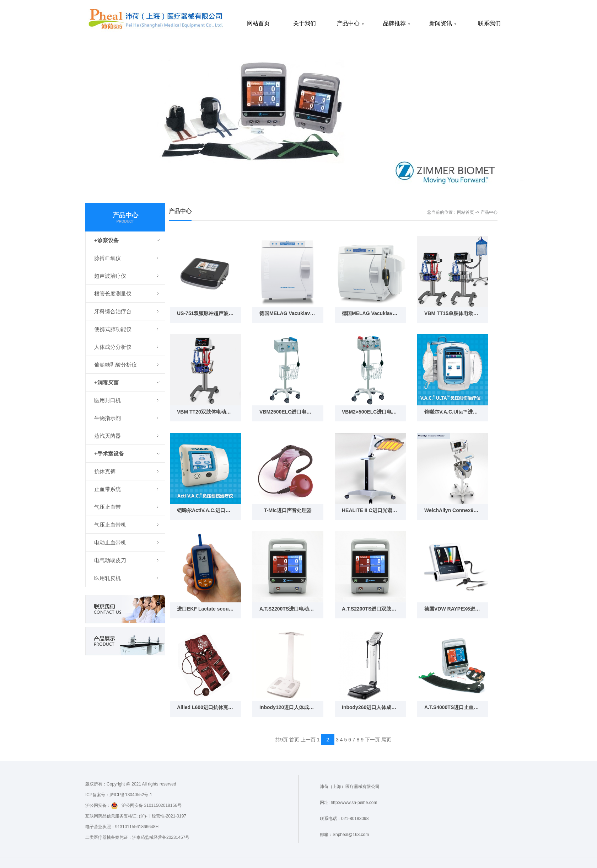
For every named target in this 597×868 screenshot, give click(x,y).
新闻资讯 (443, 23)
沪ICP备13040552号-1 (131, 795)
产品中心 (351, 23)
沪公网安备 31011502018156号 (146, 806)
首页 (294, 740)
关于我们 (305, 23)
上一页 (308, 740)
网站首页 (258, 23)
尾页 (386, 740)
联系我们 (489, 23)
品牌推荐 (397, 23)
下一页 (372, 740)
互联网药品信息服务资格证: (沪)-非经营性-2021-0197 (136, 816)
